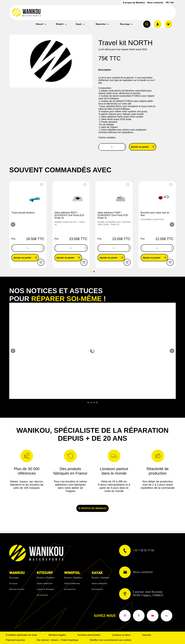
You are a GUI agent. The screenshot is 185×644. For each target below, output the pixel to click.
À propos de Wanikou (134, 2)
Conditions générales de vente (21, 635)
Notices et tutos (17, 589)
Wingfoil (60, 24)
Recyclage (125, 24)
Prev (13, 225)
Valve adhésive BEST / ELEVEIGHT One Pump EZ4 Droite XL (69, 215)
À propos (13, 583)
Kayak (79, 24)
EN (172, 2)
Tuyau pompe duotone (23, 213)
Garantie (147, 635)
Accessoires (42, 595)
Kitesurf (40, 24)
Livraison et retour (121, 635)
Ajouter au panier (144, 147)
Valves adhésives (45, 583)
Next (172, 225)
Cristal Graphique (69, 640)
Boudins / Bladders (46, 578)
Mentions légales (57, 635)
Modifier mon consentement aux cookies (111, 640)
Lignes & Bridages (45, 589)
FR (167, 2)
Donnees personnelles (89, 635)
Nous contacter (155, 2)
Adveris (54, 640)
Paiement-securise (15, 640)
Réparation (101, 24)
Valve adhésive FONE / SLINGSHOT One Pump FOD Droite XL (113, 215)
